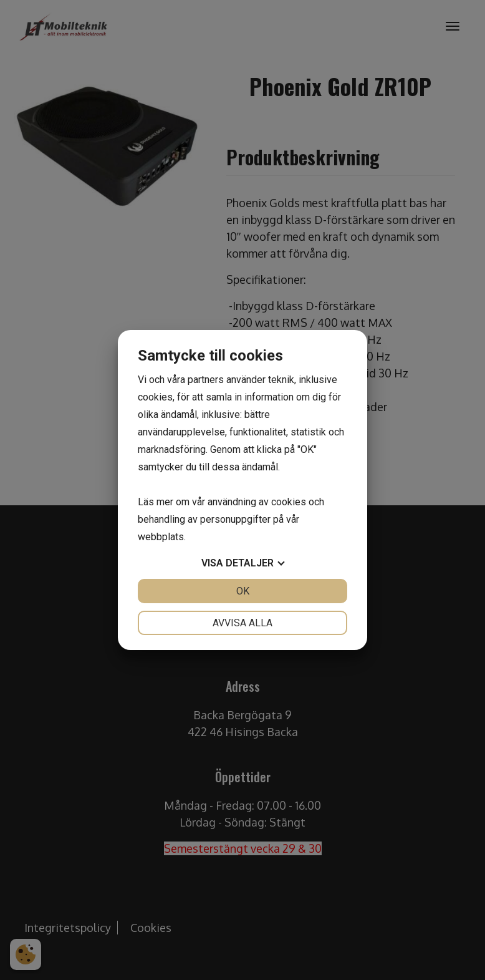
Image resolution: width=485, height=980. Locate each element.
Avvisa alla (242, 623)
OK (243, 591)
